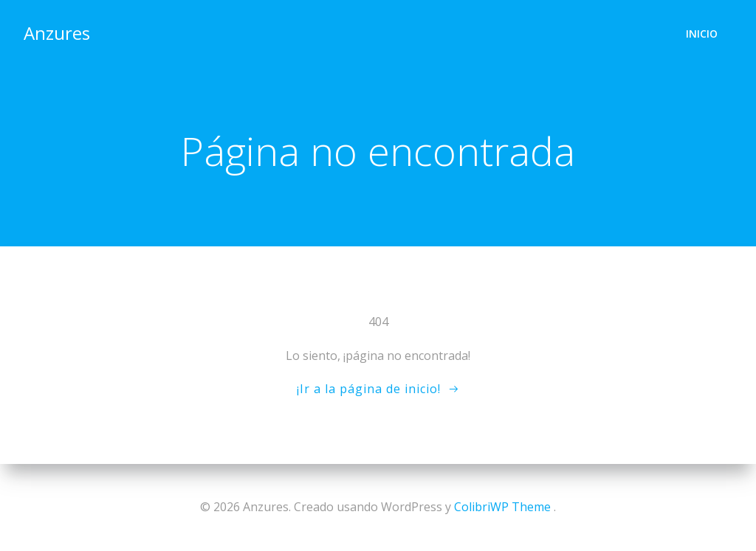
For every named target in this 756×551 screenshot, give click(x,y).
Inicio (702, 34)
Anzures (57, 33)
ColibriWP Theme (502, 507)
